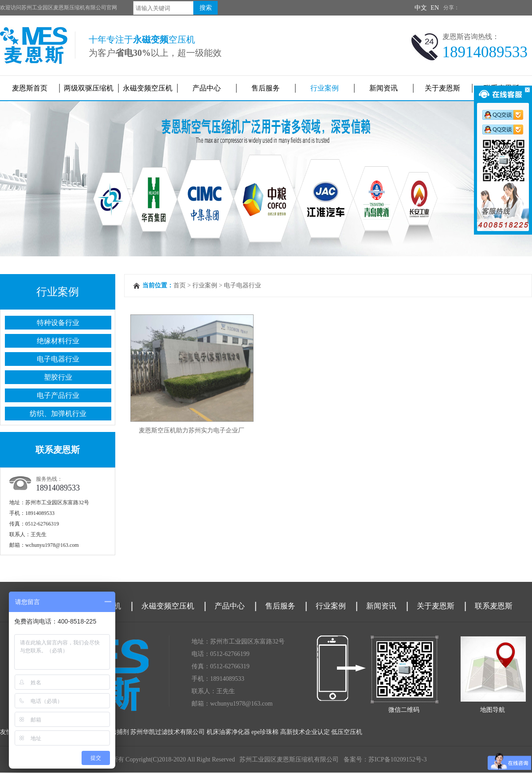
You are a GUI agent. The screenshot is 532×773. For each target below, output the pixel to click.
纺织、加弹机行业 (58, 414)
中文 (421, 8)
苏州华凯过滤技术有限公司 (168, 732)
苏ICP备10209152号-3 (397, 759)
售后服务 (266, 88)
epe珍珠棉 (265, 732)
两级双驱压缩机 (89, 88)
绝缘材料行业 (58, 341)
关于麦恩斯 (442, 88)
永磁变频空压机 (148, 88)
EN (435, 8)
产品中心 (207, 88)
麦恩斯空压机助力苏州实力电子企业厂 (192, 430)
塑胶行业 (58, 377)
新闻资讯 (383, 88)
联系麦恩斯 (494, 606)
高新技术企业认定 (305, 732)
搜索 (206, 8)
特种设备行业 (58, 323)
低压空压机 (347, 732)
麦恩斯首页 (30, 88)
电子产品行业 (58, 395)
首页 (180, 285)
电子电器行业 (58, 359)
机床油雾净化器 (228, 732)
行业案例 (325, 88)
